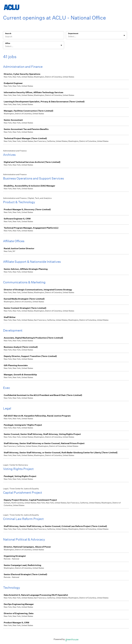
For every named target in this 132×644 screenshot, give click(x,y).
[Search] (34, 37)
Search (8, 33)
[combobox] (68, 37)
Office (8, 43)
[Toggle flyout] (124, 35)
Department (73, 33)
